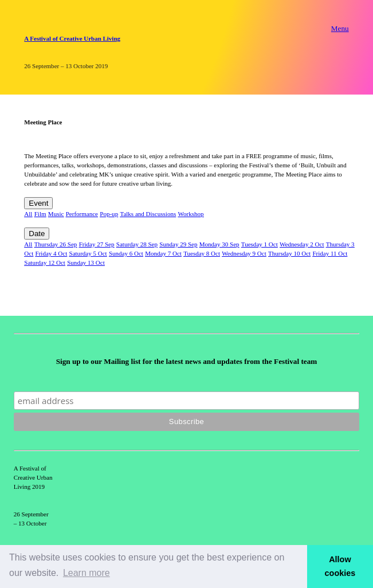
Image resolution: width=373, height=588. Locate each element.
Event (38, 203)
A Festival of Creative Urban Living (72, 38)
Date (37, 234)
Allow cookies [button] (340, 566)
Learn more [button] (87, 573)
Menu (340, 28)
